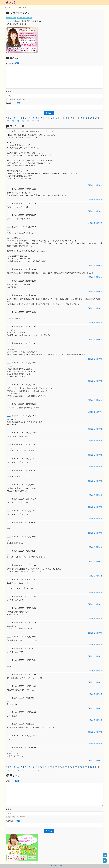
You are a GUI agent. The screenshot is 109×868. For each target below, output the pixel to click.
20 (91, 118)
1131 (9, 622)
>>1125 (10, 664)
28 (38, 121)
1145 (9, 433)
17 (76, 118)
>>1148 (10, 366)
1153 (9, 295)
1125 (9, 698)
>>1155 (10, 230)
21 (96, 118)
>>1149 (10, 347)
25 (23, 121)
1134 (9, 579)
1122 (9, 736)
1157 (9, 215)
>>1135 (10, 555)
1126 (9, 686)
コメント (13, 63)
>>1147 (10, 316)
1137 (9, 537)
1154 (9, 281)
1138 (9, 522)
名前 (9, 92)
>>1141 (10, 474)
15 (66, 118)
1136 (9, 551)
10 (41, 118)
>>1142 (10, 448)
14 (61, 118)
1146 (9, 416)
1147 (9, 404)
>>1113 (10, 751)
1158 (9, 203)
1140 (9, 499)
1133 (9, 596)
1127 (9, 674)
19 (86, 118)
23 (13, 121)
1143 (9, 459)
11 (46, 118)
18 (81, 118)
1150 (9, 343)
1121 (9, 747)
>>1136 (10, 526)
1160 (9, 131)
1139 (9, 511)
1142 (9, 470)
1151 (9, 326)
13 (56, 118)
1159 (9, 189)
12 (51, 118)
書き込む (49, 113)
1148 (9, 385)
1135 (9, 565)
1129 (9, 648)
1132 (9, 608)
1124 (9, 712)
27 (33, 121)
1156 (9, 227)
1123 (9, 724)
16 (71, 118)
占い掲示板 (9, 7)
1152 (9, 312)
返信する (92, 185)
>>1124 (10, 701)
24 (18, 121)
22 (8, 121)
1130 (9, 637)
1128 (9, 660)
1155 (9, 269)
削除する (99, 185)
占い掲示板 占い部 (55, 866)
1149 (9, 363)
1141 (9, 485)
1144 (9, 444)
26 (28, 121)
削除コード (13, 103)
